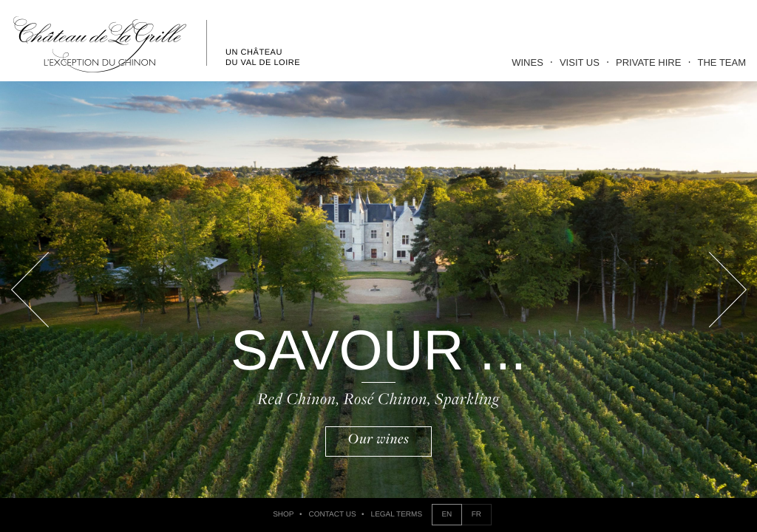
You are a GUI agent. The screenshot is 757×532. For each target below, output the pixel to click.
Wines (527, 62)
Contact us (333, 515)
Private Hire (648, 62)
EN (447, 515)
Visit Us (580, 62)
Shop (283, 515)
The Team (722, 62)
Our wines (379, 439)
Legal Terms (397, 515)
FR (476, 515)
